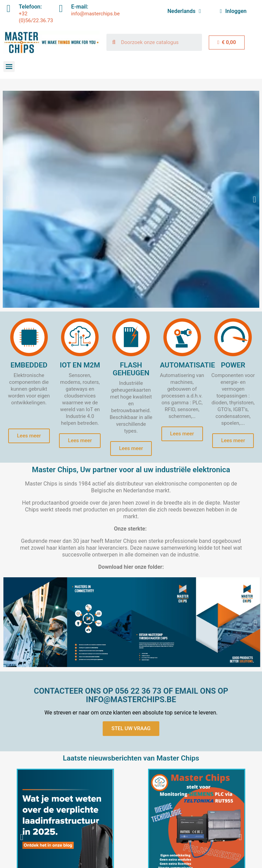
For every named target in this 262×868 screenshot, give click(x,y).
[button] (8, 199)
